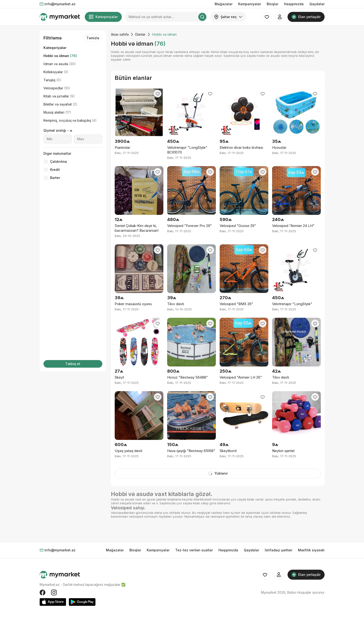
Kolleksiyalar (56, 72)
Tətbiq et (73, 364)
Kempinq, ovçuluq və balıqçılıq (70, 120)
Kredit (55, 170)
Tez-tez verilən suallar (194, 550)
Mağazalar (224, 4)
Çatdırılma (59, 161)
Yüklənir (218, 473)
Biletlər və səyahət (60, 104)
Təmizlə (93, 38)
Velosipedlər (57, 88)
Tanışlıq (52, 80)
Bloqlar (272, 4)
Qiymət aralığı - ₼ (58, 130)
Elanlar (140, 34)
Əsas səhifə (120, 34)
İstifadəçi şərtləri (279, 550)
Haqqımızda (294, 4)
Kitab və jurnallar (59, 96)
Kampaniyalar (250, 4)
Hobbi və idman (60, 56)
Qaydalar (317, 4)
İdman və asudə (60, 64)
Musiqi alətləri (57, 112)
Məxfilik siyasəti (311, 550)
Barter (55, 178)
